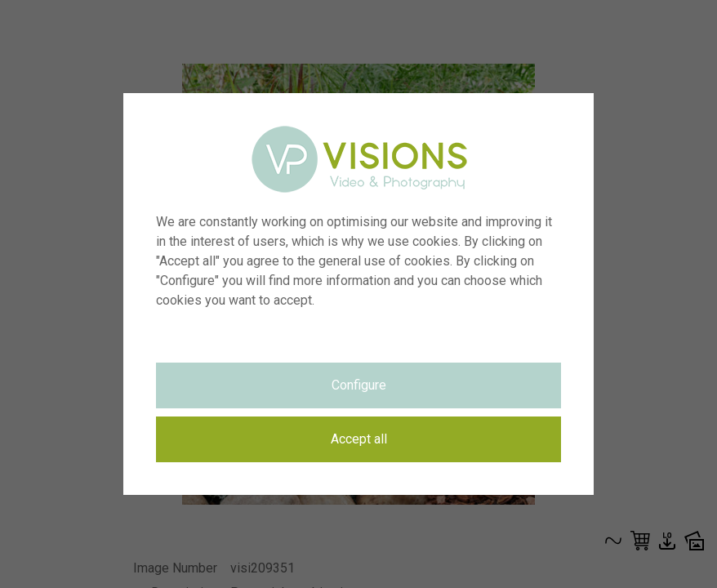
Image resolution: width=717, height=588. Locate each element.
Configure (359, 385)
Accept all (359, 439)
